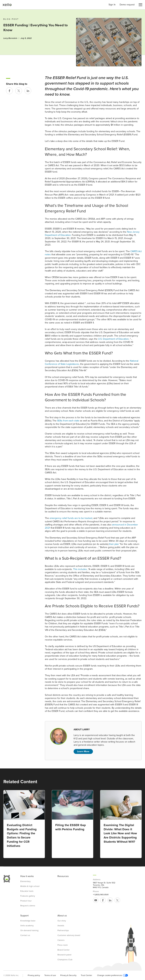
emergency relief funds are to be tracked (71, 518)
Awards (61, 926)
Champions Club (65, 960)
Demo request (127, 5)
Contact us (25, 935)
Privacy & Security (68, 975)
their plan (114, 544)
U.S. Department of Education (113, 339)
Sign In (112, 5)
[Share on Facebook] (9, 91)
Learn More (83, 751)
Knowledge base (28, 921)
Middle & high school (30, 886)
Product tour (26, 901)
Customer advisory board (69, 935)
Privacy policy (34, 975)
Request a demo (28, 906)
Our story (62, 921)
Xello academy (27, 926)
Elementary (25, 881)
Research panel (64, 955)
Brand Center (64, 950)
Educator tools (27, 891)
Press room (63, 945)
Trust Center (86, 975)
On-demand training (29, 930)
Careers (61, 940)
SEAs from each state (68, 421)
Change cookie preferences (112, 975)
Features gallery (28, 896)
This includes (80, 569)
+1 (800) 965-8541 (101, 895)
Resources (63, 876)
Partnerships (63, 930)
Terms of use (50, 975)
